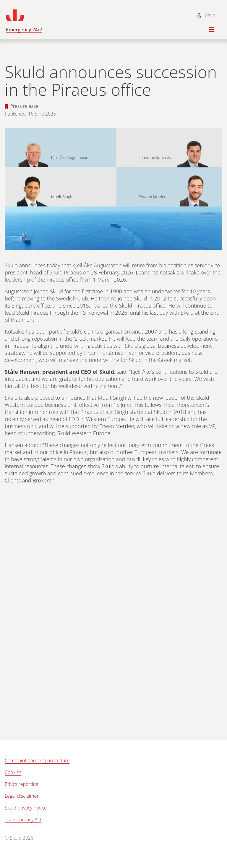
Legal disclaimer (22, 796)
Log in (206, 15)
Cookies (13, 772)
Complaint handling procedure (37, 760)
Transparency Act (23, 820)
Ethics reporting (21, 784)
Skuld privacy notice (26, 808)
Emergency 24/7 (24, 30)
